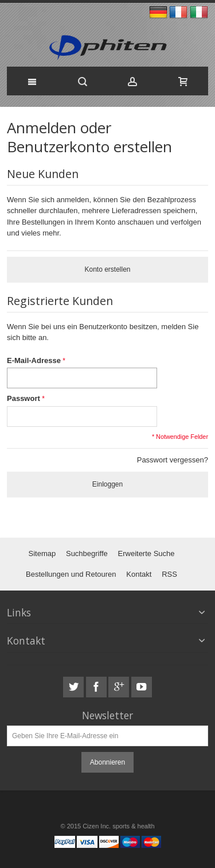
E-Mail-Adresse (34, 360)
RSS (169, 574)
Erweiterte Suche (146, 553)
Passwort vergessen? (173, 460)
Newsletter (107, 715)
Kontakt (139, 574)
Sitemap (42, 553)
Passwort (24, 398)
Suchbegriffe (87, 553)
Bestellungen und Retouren (71, 574)
